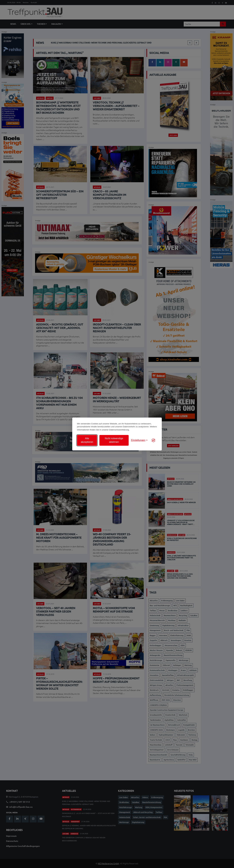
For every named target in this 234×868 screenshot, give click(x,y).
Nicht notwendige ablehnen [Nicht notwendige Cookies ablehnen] (114, 440)
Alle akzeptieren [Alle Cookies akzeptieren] (87, 440)
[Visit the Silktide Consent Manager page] (153, 440)
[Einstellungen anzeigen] (139, 440)
